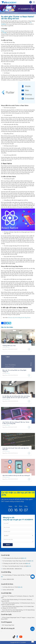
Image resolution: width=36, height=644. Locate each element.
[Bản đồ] (24, 558)
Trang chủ (3, 13)
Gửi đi (8, 545)
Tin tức (8, 13)
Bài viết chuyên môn (14, 13)
